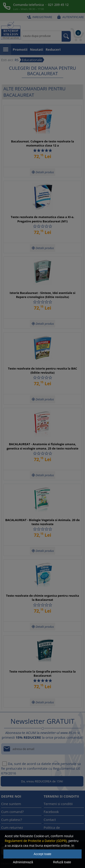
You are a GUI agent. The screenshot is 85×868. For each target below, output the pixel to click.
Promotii (20, 49)
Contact (50, 820)
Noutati (36, 49)
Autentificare (70, 17)
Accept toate (43, 854)
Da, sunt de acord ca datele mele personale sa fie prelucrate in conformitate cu (41, 768)
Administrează (23, 862)
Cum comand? (12, 812)
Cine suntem (11, 804)
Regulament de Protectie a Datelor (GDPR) (36, 841)
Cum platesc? (12, 820)
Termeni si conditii (58, 804)
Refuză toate (62, 862)
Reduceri (53, 49)
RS (16, 60)
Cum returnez (12, 827)
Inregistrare (39, 17)
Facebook (51, 812)
